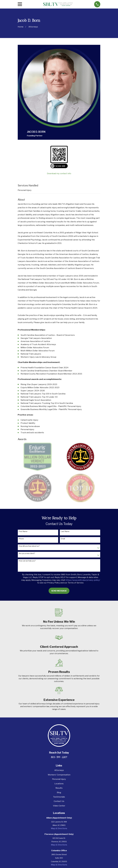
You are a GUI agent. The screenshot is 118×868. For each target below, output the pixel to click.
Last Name (65, 531)
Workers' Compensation (59, 775)
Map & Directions (59, 828)
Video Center (59, 806)
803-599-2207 (59, 757)
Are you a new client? (27, 553)
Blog (59, 792)
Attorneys (59, 770)
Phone (21, 539)
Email (63, 539)
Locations (59, 784)
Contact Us (59, 801)
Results (59, 788)
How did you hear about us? (29, 546)
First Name (23, 531)
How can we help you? (27, 561)
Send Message (59, 591)
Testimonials (59, 797)
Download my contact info (59, 173)
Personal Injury (25, 190)
